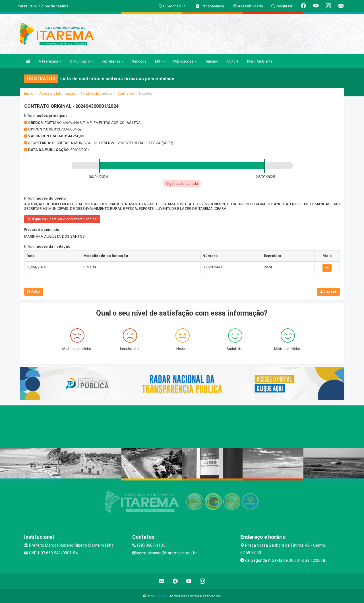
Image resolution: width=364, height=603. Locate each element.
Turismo (212, 61)
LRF (160, 61)
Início (29, 93)
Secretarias (112, 61)
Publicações (185, 61)
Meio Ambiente (260, 61)
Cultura (233, 61)
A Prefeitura (50, 61)
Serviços (139, 61)
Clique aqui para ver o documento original (62, 219)
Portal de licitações (96, 93)
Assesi (162, 596)
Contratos (126, 93)
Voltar (34, 292)
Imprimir (328, 292)
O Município (81, 61)
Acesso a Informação (57, 93)
